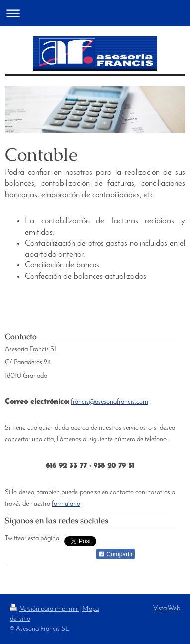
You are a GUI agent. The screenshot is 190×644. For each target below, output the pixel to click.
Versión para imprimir (45, 609)
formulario (66, 504)
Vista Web (167, 608)
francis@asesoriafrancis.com (109, 402)
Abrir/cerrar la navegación (95, 13)
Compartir (116, 554)
